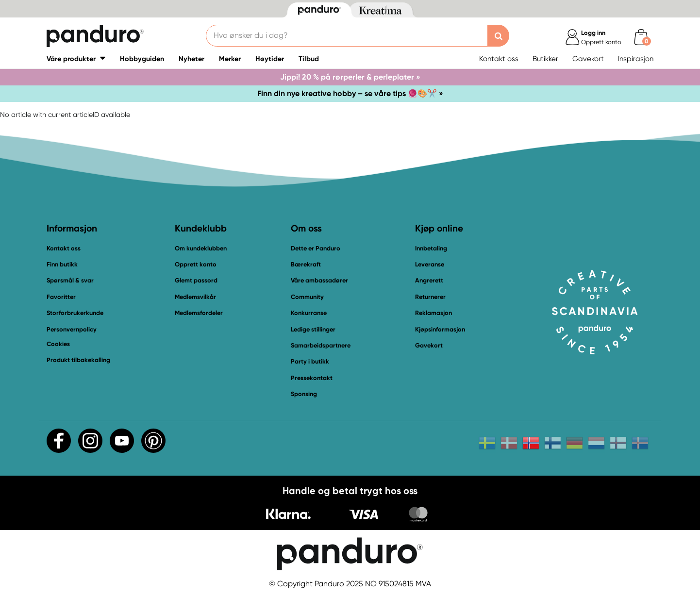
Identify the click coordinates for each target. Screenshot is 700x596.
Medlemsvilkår (195, 297)
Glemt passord (196, 280)
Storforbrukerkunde (75, 313)
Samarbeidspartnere (321, 345)
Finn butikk (62, 264)
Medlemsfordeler (199, 313)
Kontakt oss (499, 59)
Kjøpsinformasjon (440, 329)
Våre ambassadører (319, 280)
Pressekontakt (312, 378)
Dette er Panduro (316, 248)
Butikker (545, 59)
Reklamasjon (433, 313)
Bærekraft (306, 264)
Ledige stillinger (313, 329)
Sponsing (304, 394)
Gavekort (588, 59)
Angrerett (429, 280)
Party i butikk (310, 361)
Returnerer (430, 297)
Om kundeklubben (201, 248)
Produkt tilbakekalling (78, 360)
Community (307, 297)
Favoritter (61, 297)
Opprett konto (196, 264)
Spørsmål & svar (70, 280)
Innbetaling (431, 248)
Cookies (58, 344)
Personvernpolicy (72, 329)
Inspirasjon (636, 59)
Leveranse (430, 264)
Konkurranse (309, 313)
